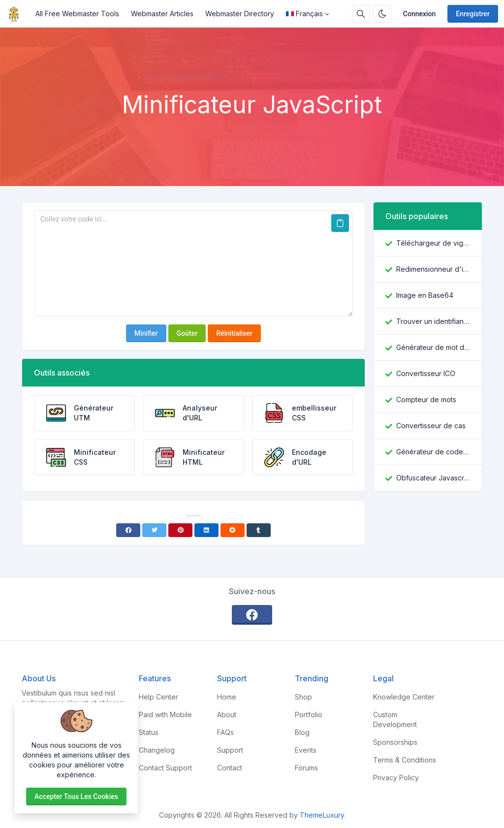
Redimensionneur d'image (433, 269)
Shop (303, 697)
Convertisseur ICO (426, 373)
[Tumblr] (259, 530)
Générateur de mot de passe (433, 347)
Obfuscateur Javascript (433, 478)
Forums (306, 768)
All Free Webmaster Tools (77, 14)
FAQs (225, 732)
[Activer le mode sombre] (382, 14)
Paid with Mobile (165, 715)
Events (306, 750)
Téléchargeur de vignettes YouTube (433, 243)
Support (230, 750)
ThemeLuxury (322, 815)
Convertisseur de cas (431, 426)
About (227, 715)
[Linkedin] (206, 530)
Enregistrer (473, 14)
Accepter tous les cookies (76, 796)
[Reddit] (233, 530)
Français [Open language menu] (304, 14)
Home (227, 697)
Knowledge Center (404, 697)
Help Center (158, 697)
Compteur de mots (426, 399)
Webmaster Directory (240, 14)
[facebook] (252, 615)
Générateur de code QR (433, 452)
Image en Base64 (425, 295)
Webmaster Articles (162, 14)
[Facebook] (128, 530)
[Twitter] (154, 530)
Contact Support (165, 768)
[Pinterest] (180, 530)
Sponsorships (395, 742)
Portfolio (309, 715)
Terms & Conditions (405, 760)
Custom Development (395, 719)
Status (149, 732)
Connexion (420, 14)
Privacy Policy (396, 778)
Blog (302, 732)
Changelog (157, 750)
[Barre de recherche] (361, 14)
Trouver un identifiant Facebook (433, 321)
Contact (230, 768)
